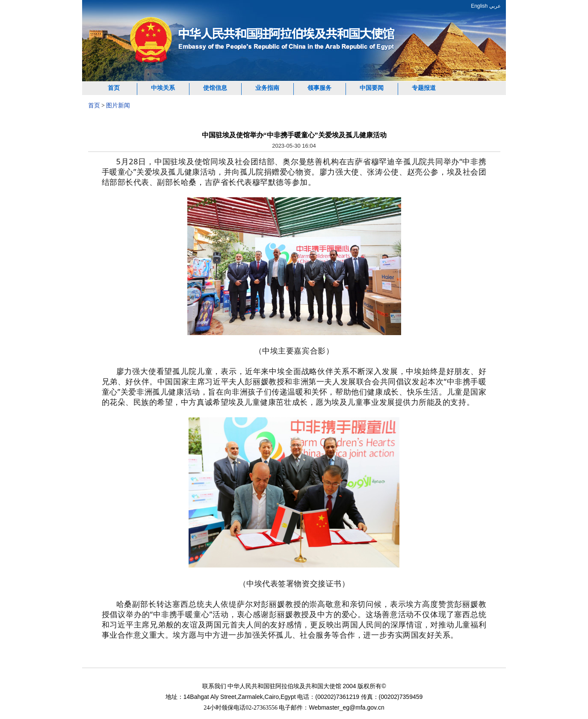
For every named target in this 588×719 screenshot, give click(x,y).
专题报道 (424, 88)
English (479, 6)
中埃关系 (163, 88)
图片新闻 (118, 105)
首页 (114, 88)
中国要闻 (372, 88)
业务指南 (267, 88)
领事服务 (319, 88)
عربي (495, 6)
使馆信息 (215, 88)
